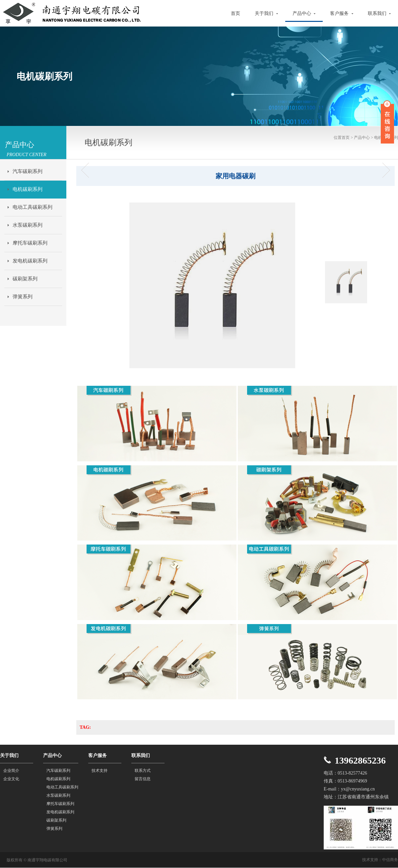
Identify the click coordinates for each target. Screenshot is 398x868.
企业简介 (11, 771)
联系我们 (379, 13)
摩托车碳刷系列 (30, 243)
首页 (235, 13)
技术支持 (99, 771)
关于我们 (266, 13)
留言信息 (143, 779)
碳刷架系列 (25, 279)
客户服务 (342, 13)
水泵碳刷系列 (28, 225)
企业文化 (11, 779)
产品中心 (304, 13)
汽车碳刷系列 (28, 171)
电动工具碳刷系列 (33, 207)
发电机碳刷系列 (30, 261)
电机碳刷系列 (28, 189)
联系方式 (143, 771)
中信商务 (390, 860)
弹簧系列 (23, 297)
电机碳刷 (87, 170)
